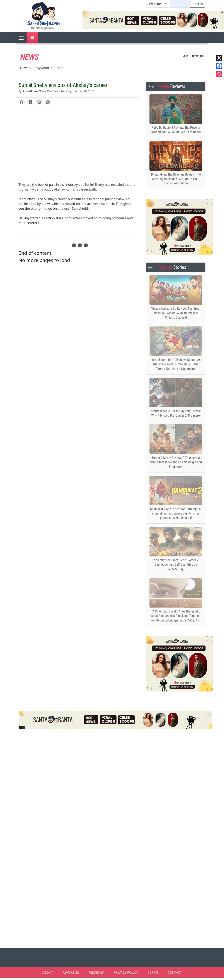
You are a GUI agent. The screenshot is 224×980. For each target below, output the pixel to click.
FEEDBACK (96, 972)
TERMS (153, 972)
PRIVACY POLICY (126, 972)
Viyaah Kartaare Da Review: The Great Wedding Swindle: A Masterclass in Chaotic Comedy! (176, 313)
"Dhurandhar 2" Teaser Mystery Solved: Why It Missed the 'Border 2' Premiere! (176, 413)
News (24, 68)
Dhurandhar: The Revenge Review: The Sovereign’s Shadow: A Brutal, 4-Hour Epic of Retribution (176, 179)
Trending (198, 56)
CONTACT (175, 972)
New (185, 56)
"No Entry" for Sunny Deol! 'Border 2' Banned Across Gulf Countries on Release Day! (176, 565)
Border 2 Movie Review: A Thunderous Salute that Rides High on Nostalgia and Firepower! (176, 462)
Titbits (59, 68)
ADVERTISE (71, 972)
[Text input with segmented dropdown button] (180, 4)
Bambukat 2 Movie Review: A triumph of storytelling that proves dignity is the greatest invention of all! (176, 513)
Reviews (172, 86)
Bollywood (41, 68)
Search (198, 4)
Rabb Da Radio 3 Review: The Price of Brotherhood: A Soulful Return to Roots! (176, 130)
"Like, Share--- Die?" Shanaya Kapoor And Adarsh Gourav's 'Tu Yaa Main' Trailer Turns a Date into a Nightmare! (176, 364)
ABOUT (48, 972)
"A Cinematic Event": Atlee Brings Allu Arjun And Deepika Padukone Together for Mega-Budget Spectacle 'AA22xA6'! (176, 616)
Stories (172, 267)
